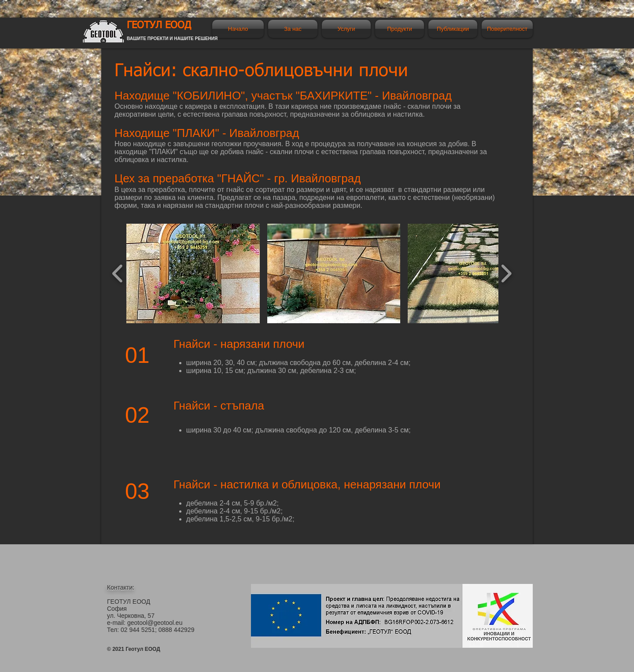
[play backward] (118, 273)
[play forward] (506, 273)
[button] (193, 273)
